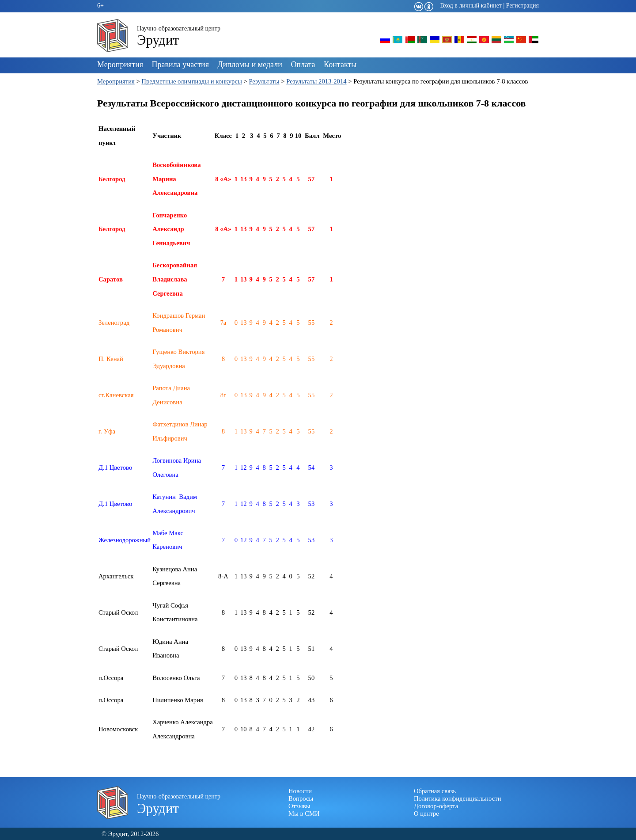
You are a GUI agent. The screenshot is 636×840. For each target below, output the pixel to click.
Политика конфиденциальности (458, 798)
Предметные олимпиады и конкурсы (191, 81)
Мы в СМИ (304, 813)
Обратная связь (435, 791)
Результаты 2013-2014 (316, 81)
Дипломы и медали (250, 65)
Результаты (264, 81)
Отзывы (299, 806)
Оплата (303, 65)
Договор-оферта (436, 806)
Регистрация (522, 6)
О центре (426, 813)
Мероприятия (120, 65)
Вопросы (301, 798)
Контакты (340, 65)
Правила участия (180, 65)
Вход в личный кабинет (471, 6)
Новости (300, 791)
